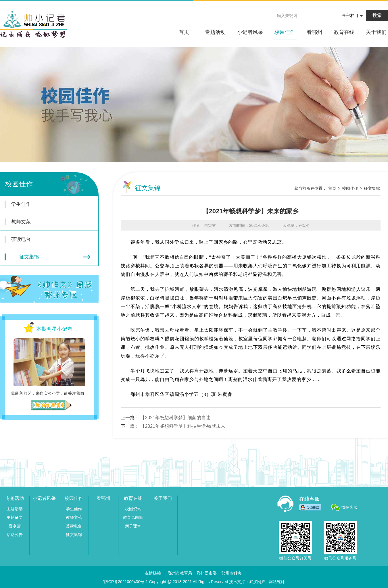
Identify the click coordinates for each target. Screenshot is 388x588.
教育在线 (344, 32)
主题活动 (15, 509)
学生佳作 (46, 204)
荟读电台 (46, 239)
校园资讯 (133, 509)
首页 (184, 32)
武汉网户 (257, 582)
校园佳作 (285, 35)
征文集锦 (47, 257)
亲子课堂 (133, 526)
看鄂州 (314, 32)
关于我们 (376, 32)
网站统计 (277, 582)
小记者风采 (250, 32)
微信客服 (349, 507)
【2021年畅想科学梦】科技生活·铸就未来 (183, 426)
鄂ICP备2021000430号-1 (126, 582)
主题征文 (15, 517)
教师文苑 (46, 222)
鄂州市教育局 (180, 573)
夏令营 (15, 526)
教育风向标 (133, 517)
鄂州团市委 (207, 573)
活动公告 (15, 535)
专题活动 (215, 32)
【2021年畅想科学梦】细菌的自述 (175, 418)
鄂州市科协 (231, 573)
